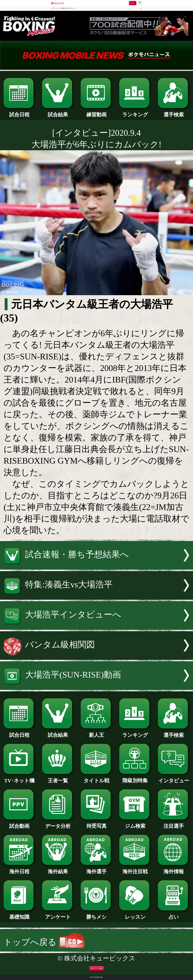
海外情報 (174, 869)
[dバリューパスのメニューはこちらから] (140, 3)
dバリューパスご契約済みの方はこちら (64, 8)
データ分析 (58, 824)
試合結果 (58, 112)
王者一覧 (58, 778)
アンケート (58, 914)
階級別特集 (135, 778)
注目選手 (174, 824)
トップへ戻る (44, 942)
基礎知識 (19, 914)
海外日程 (19, 869)
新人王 (97, 733)
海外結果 (58, 869)
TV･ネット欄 (19, 778)
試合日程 (19, 112)
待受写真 (97, 823)
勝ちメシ (97, 914)
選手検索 (174, 112)
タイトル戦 (97, 778)
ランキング (135, 112)
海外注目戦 (135, 869)
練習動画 (97, 112)
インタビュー (174, 778)
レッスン (135, 915)
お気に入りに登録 (96, 969)
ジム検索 (135, 823)
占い (174, 915)
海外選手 (97, 869)
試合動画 (19, 824)
